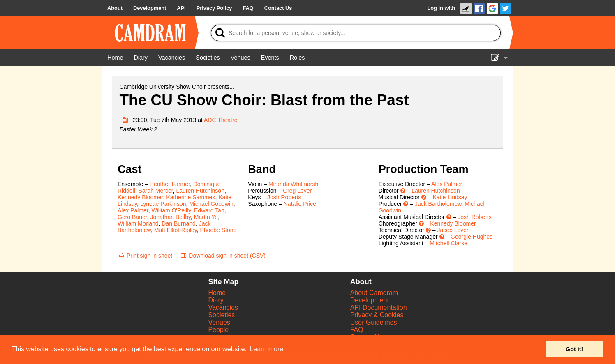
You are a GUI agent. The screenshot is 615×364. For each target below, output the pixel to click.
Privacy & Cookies (377, 315)
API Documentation (379, 308)
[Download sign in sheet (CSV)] (223, 256)
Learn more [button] (266, 349)
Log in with (441, 8)
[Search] (356, 33)
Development (370, 300)
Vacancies (223, 308)
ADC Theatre (221, 120)
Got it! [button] (574, 349)
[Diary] (141, 58)
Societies (221, 315)
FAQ (357, 330)
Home (217, 293)
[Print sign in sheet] (145, 256)
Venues (219, 322)
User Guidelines (374, 322)
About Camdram (374, 293)
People (218, 330)
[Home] (115, 58)
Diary (216, 300)
